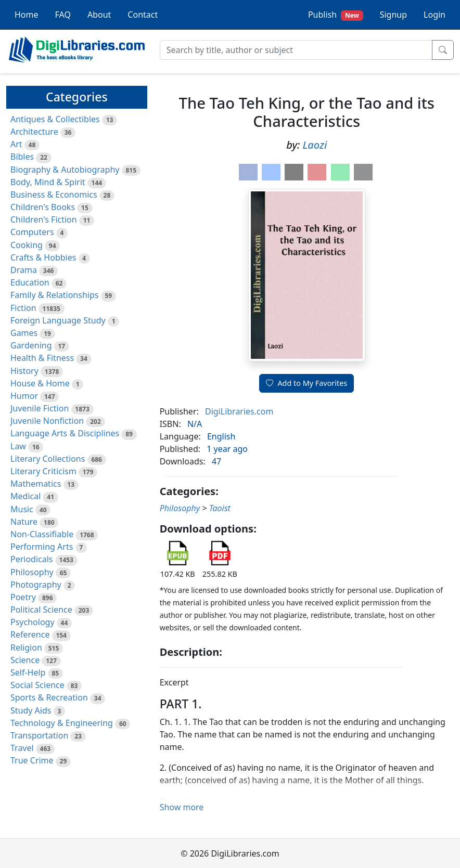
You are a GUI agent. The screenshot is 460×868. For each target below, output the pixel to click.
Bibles (22, 157)
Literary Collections (48, 459)
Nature (24, 522)
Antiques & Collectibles (55, 119)
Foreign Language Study (58, 320)
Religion (26, 647)
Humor (24, 396)
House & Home (40, 383)
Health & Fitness (42, 358)
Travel (22, 748)
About (99, 15)
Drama (24, 270)
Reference (30, 634)
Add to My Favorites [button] (306, 383)
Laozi (315, 145)
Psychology (33, 622)
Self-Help (28, 672)
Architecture (34, 132)
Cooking (27, 245)
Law (18, 446)
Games (24, 333)
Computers (32, 232)
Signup (393, 15)
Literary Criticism (43, 471)
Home (27, 15)
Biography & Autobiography (65, 170)
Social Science (37, 685)
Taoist (220, 508)
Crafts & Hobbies (43, 257)
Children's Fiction (44, 219)
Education (30, 282)
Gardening (31, 345)
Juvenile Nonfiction (47, 421)
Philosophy (32, 572)
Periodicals (32, 559)
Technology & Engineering (62, 723)
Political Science (41, 610)
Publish (336, 15)
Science (25, 660)
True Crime (32, 760)
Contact (143, 15)
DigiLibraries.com (239, 411)
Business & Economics (54, 195)
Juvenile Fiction (40, 408)
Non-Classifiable (42, 534)
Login (435, 15)
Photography (36, 585)
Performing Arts (42, 547)
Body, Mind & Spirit (48, 182)
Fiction (23, 308)
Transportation (39, 735)
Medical (25, 496)
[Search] (296, 50)
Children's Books (43, 207)
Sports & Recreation (49, 697)
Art (16, 144)
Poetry (23, 597)
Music (22, 509)
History (24, 371)
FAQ (63, 15)
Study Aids (31, 710)
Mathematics (36, 484)
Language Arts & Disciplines (65, 433)
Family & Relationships (54, 295)
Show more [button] (182, 807)
